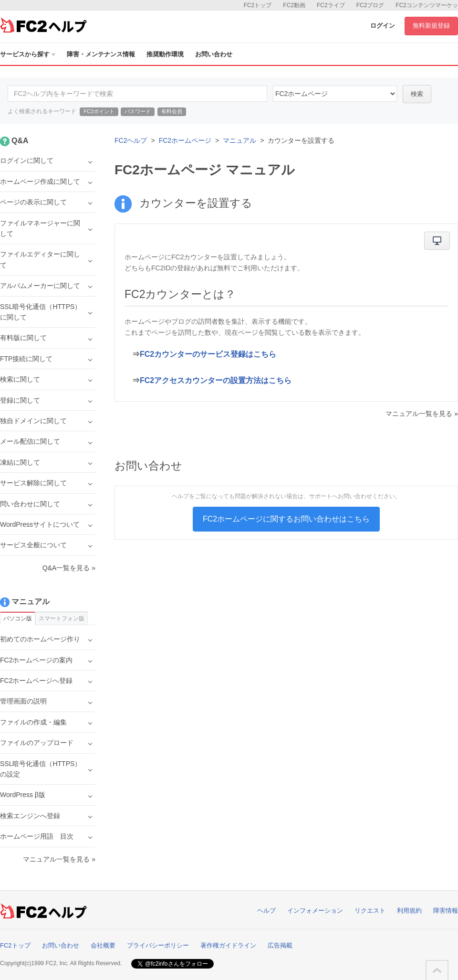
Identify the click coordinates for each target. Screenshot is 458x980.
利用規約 (409, 911)
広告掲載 (280, 945)
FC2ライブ (331, 5)
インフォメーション (315, 911)
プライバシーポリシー (158, 945)
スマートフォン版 (62, 618)
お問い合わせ (214, 54)
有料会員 (172, 111)
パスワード (138, 111)
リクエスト (370, 911)
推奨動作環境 (165, 54)
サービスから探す (28, 54)
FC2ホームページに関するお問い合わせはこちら (286, 519)
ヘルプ (266, 911)
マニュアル (239, 140)
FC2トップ (258, 5)
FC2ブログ (370, 5)
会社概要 (103, 945)
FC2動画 (294, 5)
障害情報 (446, 911)
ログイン (383, 26)
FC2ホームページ (185, 140)
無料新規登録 (431, 26)
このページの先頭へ (437, 970)
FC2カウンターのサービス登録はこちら (208, 354)
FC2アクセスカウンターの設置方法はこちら (216, 380)
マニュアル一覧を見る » (422, 414)
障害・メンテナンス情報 (101, 54)
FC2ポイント (99, 111)
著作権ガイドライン (228, 945)
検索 (417, 94)
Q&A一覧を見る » (69, 568)
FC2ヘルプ (131, 140)
